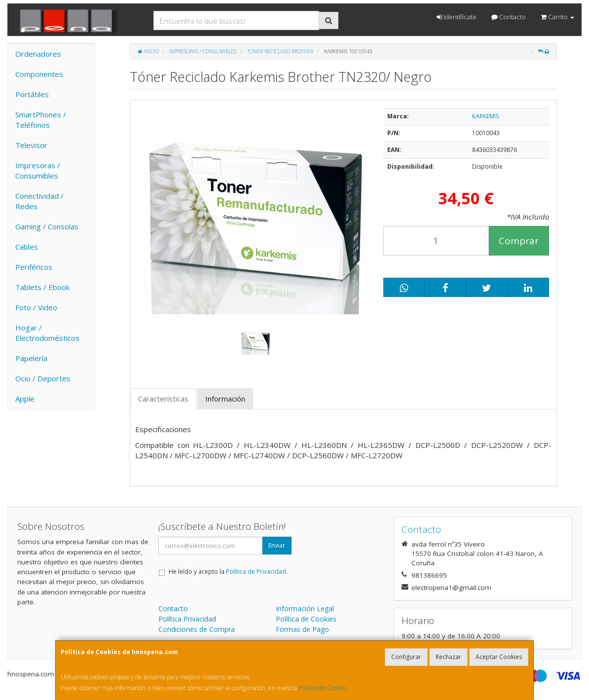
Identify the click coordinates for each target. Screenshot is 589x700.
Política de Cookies (323, 688)
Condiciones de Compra (197, 629)
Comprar (519, 241)
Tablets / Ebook (42, 287)
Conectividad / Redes (39, 201)
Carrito (557, 17)
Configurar (406, 657)
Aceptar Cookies (499, 657)
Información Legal (305, 608)
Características (163, 399)
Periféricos (34, 267)
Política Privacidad (187, 619)
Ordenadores (38, 54)
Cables (27, 247)
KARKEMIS (485, 116)
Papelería (31, 358)
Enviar (277, 545)
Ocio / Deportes (43, 378)
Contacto (509, 17)
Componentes (39, 74)
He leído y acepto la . (228, 571)
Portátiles (32, 94)
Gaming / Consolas (47, 226)
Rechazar (448, 657)
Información (225, 399)
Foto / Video (36, 307)
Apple (25, 399)
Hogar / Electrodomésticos (47, 333)
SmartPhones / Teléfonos (41, 120)
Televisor (31, 145)
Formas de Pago (302, 629)
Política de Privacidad (256, 571)
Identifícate (457, 17)
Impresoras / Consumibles (38, 170)
